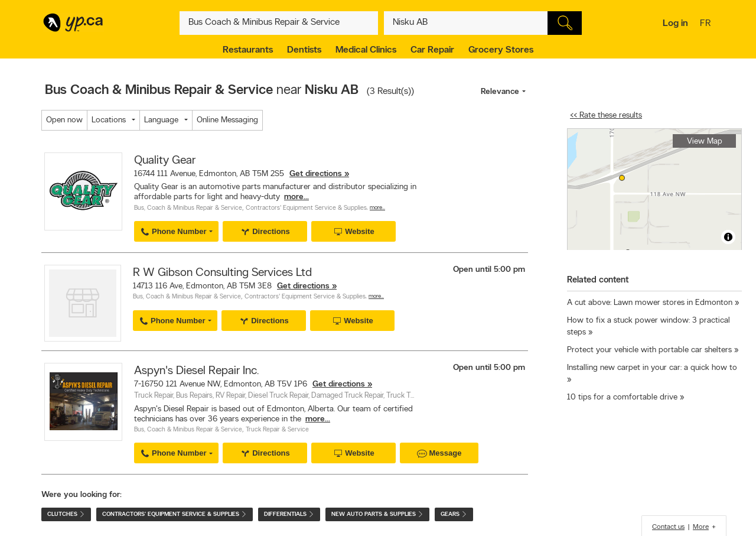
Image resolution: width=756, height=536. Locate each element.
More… (377, 208)
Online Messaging (227, 120)
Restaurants (248, 50)
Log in (675, 24)
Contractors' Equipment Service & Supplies (306, 208)
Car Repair (432, 50)
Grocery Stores (501, 50)
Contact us (668, 527)
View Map (705, 142)
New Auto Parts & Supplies (377, 514)
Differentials (289, 514)
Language (161, 120)
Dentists (304, 50)
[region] (654, 189)
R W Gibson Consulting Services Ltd (222, 273)
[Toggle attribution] (728, 237)
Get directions (316, 174)
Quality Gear (165, 161)
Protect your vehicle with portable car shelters (649, 350)
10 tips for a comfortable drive (622, 397)
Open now (64, 120)
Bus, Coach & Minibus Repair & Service (188, 208)
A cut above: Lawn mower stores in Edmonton (650, 303)
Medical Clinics (366, 50)
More (701, 527)
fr (707, 24)
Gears (454, 514)
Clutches (66, 514)
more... (296, 197)
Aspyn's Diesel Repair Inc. (196, 371)
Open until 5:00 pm (489, 270)
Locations (109, 120)
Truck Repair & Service (277, 430)
